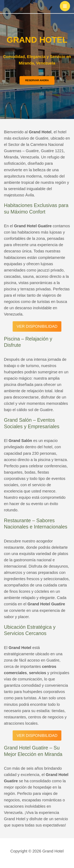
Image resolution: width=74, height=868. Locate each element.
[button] (37, 81)
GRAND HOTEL (37, 40)
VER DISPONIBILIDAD (37, 326)
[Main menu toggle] (65, 6)
